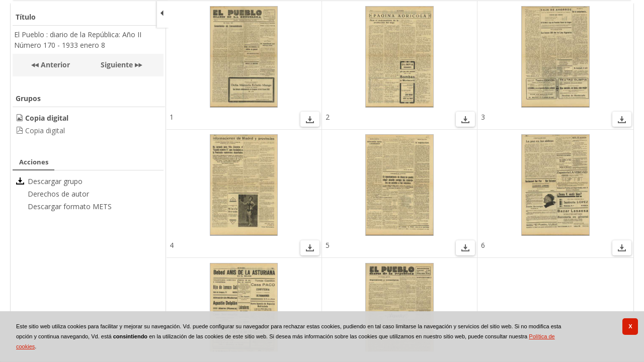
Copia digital (45, 130)
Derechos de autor (58, 194)
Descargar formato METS (70, 206)
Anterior (54, 65)
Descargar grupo (55, 181)
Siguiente (117, 65)
